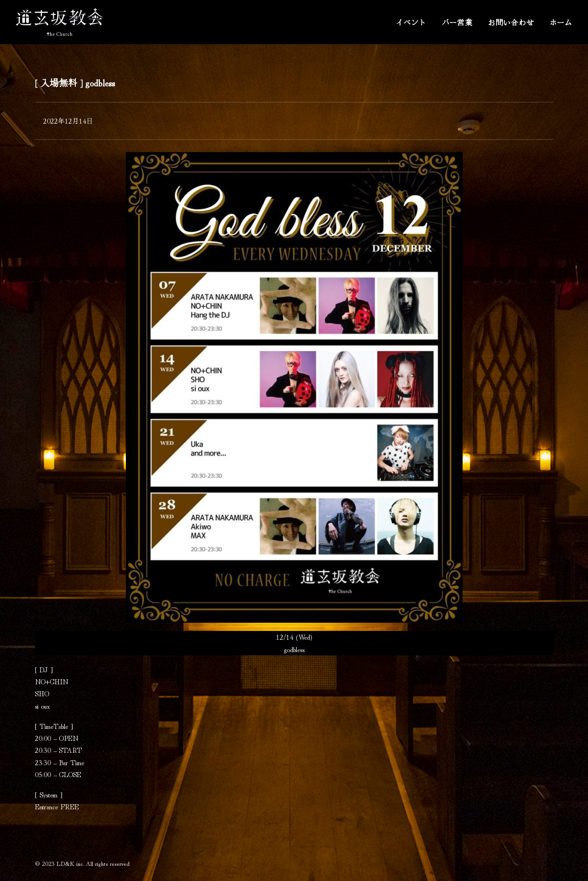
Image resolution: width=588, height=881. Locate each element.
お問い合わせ (511, 22)
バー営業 (457, 22)
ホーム (561, 22)
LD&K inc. (70, 863)
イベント (411, 22)
